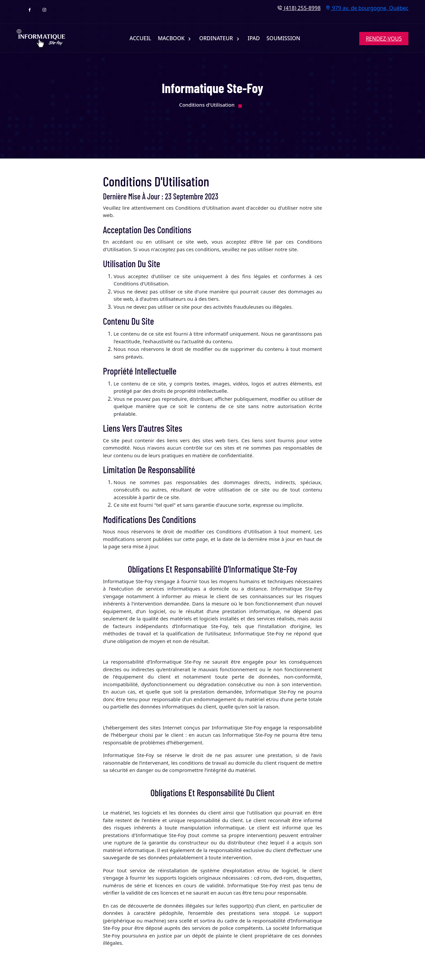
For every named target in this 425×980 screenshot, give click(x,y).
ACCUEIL (140, 38)
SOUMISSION (284, 38)
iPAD (254, 38)
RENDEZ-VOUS (384, 39)
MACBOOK (172, 38)
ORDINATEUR (217, 38)
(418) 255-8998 (299, 8)
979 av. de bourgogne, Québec (367, 8)
